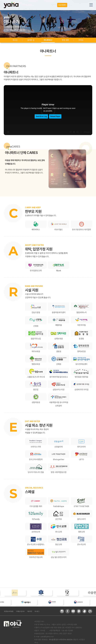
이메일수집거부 (24, 614)
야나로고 (44, 614)
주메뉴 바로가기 (0, 0)
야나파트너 (48, 41)
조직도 (81, 41)
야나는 (15, 41)
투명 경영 (65, 41)
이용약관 (36, 614)
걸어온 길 (31, 41)
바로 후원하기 (60, 5)
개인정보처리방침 (10, 614)
